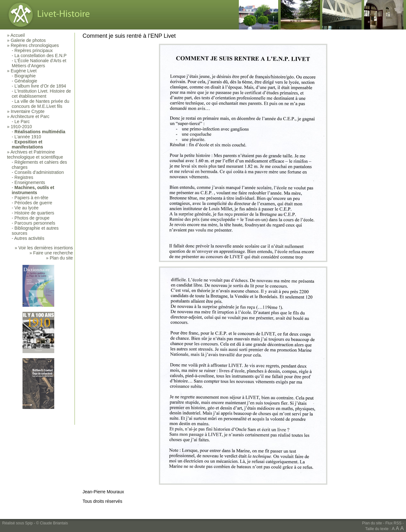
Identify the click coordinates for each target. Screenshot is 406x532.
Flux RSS (393, 523)
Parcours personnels (35, 223)
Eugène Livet (24, 71)
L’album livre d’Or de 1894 (40, 86)
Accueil (18, 35)
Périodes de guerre (33, 203)
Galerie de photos (28, 40)
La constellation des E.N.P (41, 56)
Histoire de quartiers (34, 213)
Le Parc (22, 122)
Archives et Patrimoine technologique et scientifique (35, 154)
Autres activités (29, 238)
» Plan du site (59, 258)
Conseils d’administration (39, 172)
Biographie (25, 76)
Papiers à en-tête (32, 198)
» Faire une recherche (51, 253)
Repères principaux (34, 50)
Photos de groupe (32, 218)
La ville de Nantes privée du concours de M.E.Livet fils (40, 104)
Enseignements (30, 182)
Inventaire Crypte (28, 111)
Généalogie (26, 81)
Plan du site (372, 523)
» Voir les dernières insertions (44, 248)
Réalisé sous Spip (17, 523)
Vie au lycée (27, 208)
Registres (24, 177)
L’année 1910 (28, 137)
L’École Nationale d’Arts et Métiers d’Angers (39, 63)
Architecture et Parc (30, 116)
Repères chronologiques (35, 45)
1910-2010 (21, 127)
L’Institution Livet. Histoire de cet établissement (41, 94)
